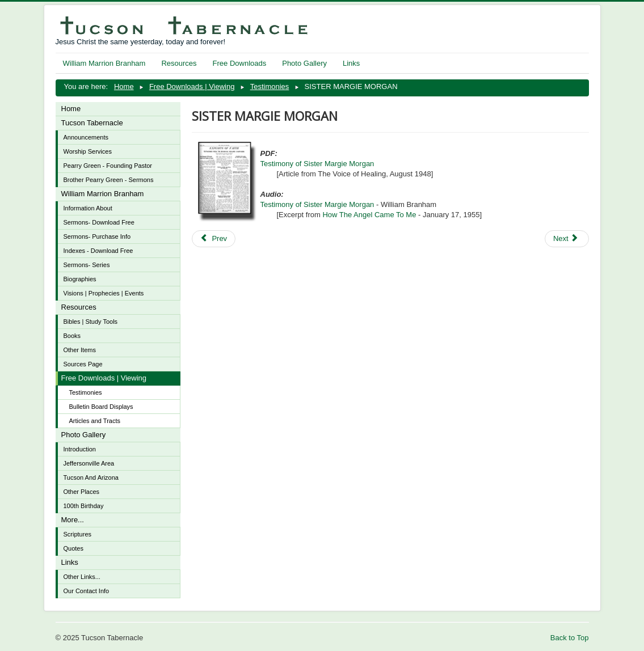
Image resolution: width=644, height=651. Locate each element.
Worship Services (88, 151)
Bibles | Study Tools (91, 322)
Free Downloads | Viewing (104, 378)
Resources (179, 63)
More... (73, 520)
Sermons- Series (87, 265)
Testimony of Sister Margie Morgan (317, 164)
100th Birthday (84, 506)
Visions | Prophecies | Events (104, 293)
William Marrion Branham (104, 63)
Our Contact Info (87, 591)
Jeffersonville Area (89, 463)
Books (72, 336)
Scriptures (78, 534)
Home (71, 109)
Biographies (80, 279)
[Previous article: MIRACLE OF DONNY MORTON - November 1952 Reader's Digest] (214, 239)
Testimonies (86, 392)
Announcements (86, 137)
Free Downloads (240, 63)
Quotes (73, 548)
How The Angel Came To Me (369, 215)
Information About (88, 208)
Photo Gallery (304, 63)
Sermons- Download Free (99, 222)
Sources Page (83, 364)
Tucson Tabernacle (92, 123)
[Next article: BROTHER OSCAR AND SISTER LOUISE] (567, 239)
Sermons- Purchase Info (97, 236)
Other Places (82, 492)
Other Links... (82, 577)
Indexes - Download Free (98, 251)
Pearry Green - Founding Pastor (108, 166)
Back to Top (570, 638)
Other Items (80, 350)
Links (351, 63)
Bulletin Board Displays (101, 407)
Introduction (80, 449)
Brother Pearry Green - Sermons (109, 180)
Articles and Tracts (95, 421)
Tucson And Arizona (91, 477)
